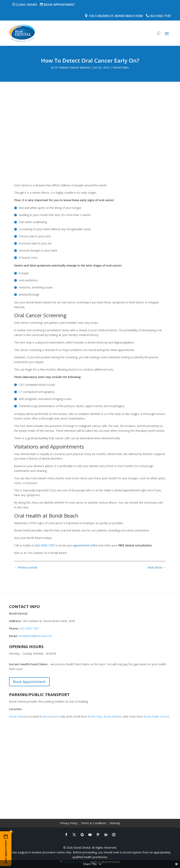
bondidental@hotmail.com (35, 636)
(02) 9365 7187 (160, 16)
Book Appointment (59, 5)
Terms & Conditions (94, 823)
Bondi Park (95, 716)
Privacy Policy (69, 823)
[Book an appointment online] (6, 849)
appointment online (85, 545)
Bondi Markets (113, 716)
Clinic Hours (27, 5)
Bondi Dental (18, 716)
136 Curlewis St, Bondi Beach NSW (116, 16)
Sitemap (115, 823)
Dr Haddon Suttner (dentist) (73, 67)
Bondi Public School (156, 716)
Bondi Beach (51, 716)
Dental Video (121, 67)
